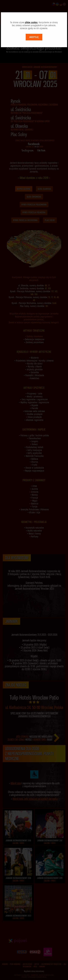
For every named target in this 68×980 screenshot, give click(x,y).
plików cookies (31, 22)
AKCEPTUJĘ (34, 37)
